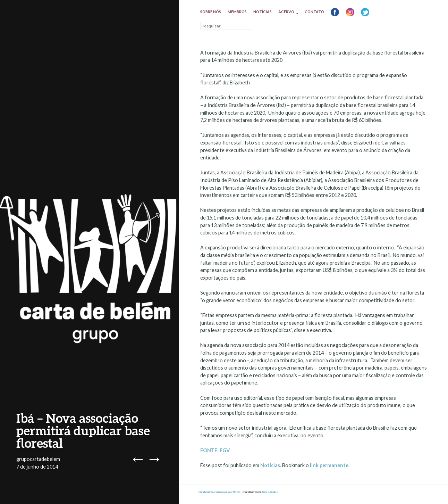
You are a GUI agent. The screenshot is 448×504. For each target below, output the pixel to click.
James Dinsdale (270, 492)
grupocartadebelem (38, 459)
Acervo (286, 12)
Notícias (263, 12)
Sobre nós (211, 12)
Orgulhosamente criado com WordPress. (220, 492)
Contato (314, 12)
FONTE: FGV (215, 450)
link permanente (329, 465)
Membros (237, 12)
